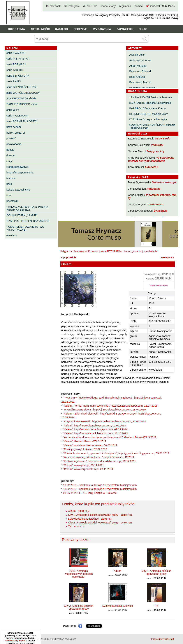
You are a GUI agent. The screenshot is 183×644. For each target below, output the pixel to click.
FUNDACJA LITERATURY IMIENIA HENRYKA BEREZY (27, 208)
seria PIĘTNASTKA (18, 59)
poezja (10, 150)
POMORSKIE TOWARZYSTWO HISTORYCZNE (25, 228)
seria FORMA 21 (16, 64)
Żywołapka (161, 211)
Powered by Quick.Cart (162, 639)
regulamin (125, 6)
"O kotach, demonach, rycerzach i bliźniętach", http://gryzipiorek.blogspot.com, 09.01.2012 (116, 453)
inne (9, 195)
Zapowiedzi (125, 29)
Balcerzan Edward (140, 71)
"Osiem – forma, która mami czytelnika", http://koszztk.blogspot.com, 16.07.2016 (110, 406)
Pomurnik (157, 145)
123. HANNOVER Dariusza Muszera (151, 97)
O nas (143, 29)
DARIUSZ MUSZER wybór (22, 104)
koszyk (154, 6)
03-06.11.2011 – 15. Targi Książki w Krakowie (90, 493)
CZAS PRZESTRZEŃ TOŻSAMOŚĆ (28, 221)
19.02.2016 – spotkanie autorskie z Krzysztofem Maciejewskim (100, 485)
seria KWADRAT (16, 53)
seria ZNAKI (14, 81)
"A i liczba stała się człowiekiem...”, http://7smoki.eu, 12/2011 (99, 457)
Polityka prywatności (66, 639)
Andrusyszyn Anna (140, 60)
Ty (69, 526)
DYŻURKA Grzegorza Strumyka (148, 119)
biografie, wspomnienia (20, 173)
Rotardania (153, 189)
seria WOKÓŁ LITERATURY (23, 93)
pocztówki (12, 201)
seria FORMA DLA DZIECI (22, 121)
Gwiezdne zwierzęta (164, 182)
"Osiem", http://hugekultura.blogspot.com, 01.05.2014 (95, 426)
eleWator (12, 235)
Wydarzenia (102, 29)
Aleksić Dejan (137, 55)
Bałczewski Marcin (140, 82)
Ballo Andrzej (137, 77)
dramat (11, 155)
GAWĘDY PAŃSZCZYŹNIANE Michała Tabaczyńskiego (152, 126)
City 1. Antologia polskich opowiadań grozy (93, 515)
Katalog (62, 29)
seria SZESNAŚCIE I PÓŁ (22, 87)
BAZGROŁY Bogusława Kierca (147, 108)
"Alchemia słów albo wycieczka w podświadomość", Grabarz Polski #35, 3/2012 (110, 437)
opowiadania (14, 144)
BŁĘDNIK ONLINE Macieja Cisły (148, 114)
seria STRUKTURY (18, 76)
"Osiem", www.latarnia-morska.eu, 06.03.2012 (90, 445)
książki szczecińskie (18, 190)
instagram (74, 6)
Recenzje (81, 29)
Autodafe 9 (151, 167)
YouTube (92, 6)
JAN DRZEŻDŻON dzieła (21, 98)
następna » (167, 257)
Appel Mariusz (138, 66)
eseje (10, 161)
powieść (11, 138)
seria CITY (13, 110)
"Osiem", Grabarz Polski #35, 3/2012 (85, 441)
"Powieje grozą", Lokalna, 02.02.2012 (85, 449)
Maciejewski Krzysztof (86, 251)
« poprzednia (69, 257)
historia (11, 178)
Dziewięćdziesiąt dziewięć (83, 519)
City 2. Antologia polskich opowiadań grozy (93, 523)
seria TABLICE (15, 70)
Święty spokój (155, 151)
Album (72, 511)
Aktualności (40, 29)
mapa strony (108, 6)
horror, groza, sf (16, 133)
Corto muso (156, 204)
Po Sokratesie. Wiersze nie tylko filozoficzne (151, 159)
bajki (9, 184)
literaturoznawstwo (17, 167)
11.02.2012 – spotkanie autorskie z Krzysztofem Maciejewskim (100, 489)
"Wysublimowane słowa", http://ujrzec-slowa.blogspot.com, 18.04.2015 (104, 410)
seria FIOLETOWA (17, 116)
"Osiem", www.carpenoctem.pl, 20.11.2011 (88, 469)
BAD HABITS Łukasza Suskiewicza (150, 103)
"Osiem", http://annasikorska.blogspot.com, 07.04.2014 (95, 429)
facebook (55, 6)
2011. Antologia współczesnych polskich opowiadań (79, 574)
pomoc (139, 6)
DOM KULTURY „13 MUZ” (22, 215)
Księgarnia (17, 29)
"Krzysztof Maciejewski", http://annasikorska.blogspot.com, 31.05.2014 (104, 421)
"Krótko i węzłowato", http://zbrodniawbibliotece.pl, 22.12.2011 (100, 461)
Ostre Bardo (162, 139)
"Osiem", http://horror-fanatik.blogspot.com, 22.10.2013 (95, 433)
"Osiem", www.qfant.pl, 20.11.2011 (83, 465)
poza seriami (14, 127)
